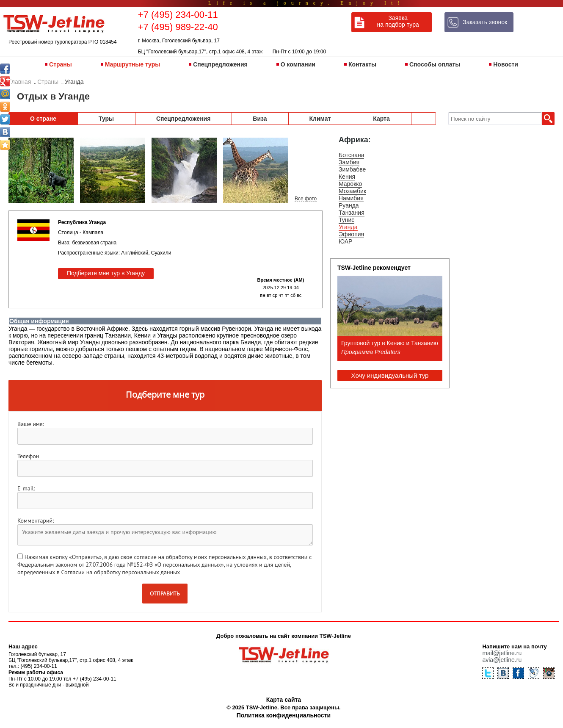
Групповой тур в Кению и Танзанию (390, 343)
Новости (506, 64)
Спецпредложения (220, 64)
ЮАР (345, 241)
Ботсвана (352, 155)
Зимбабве (352, 169)
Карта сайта (284, 700)
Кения (347, 177)
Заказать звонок (485, 22)
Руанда (349, 205)
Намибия (351, 198)
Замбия (349, 162)
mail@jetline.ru (502, 653)
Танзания (352, 213)
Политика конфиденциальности (284, 715)
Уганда (348, 227)
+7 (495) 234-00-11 (178, 15)
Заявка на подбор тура (398, 21)
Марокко (350, 184)
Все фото (306, 199)
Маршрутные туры (132, 64)
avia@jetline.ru (502, 660)
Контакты (362, 64)
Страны (61, 64)
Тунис (346, 220)
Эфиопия (351, 234)
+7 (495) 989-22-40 (178, 27)
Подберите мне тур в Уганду (106, 273)
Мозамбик (352, 191)
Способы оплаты (435, 64)
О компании (298, 64)
